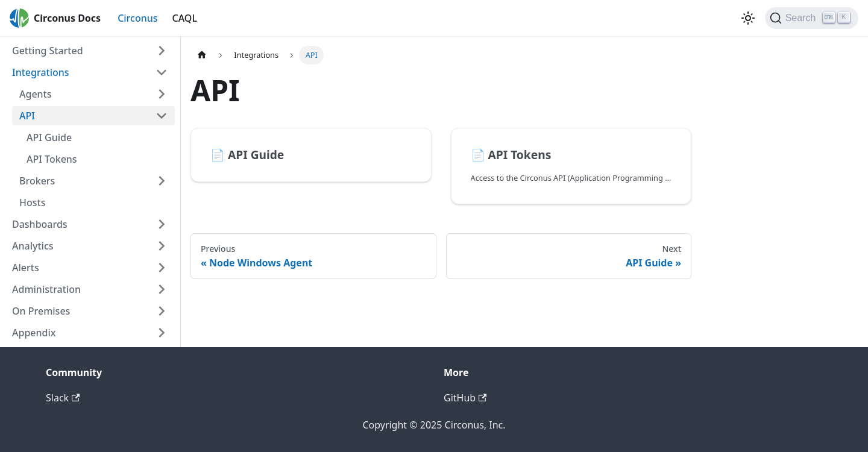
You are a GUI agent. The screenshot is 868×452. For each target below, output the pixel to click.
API (27, 116)
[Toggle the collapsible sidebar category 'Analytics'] (162, 246)
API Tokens (52, 159)
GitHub (465, 398)
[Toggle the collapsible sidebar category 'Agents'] (162, 94)
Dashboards (40, 224)
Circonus (137, 18)
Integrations (41, 72)
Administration (46, 289)
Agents (36, 94)
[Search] (812, 18)
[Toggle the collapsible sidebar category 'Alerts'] (162, 268)
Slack (63, 398)
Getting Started (48, 51)
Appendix (34, 333)
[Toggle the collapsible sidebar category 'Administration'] (162, 289)
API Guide (49, 137)
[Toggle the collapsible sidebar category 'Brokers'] (162, 181)
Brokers (37, 181)
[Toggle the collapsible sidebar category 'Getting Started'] (162, 51)
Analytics (33, 246)
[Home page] (202, 55)
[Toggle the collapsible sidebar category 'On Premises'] (162, 311)
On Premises (41, 311)
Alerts (26, 268)
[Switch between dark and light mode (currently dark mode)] (748, 18)
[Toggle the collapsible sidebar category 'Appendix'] (162, 333)
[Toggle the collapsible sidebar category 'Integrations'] (162, 72)
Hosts (32, 202)
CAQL (185, 18)
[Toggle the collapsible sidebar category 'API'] (162, 116)
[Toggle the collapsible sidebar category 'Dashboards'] (162, 224)
